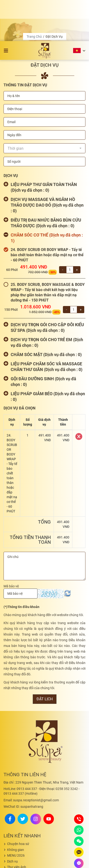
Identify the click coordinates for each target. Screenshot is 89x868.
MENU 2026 (16, 814)
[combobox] (44, 107)
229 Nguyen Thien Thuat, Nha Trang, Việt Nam (43, 741)
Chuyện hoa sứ (18, 803)
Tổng (44, 481)
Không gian (16, 809)
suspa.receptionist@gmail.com (31, 759)
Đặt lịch (45, 658)
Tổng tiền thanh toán (30, 499)
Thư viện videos (19, 832)
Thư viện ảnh (17, 826)
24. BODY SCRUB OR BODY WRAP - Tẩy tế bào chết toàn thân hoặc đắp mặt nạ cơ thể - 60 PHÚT (47, 214)
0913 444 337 (20, 748)
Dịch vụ (12, 820)
